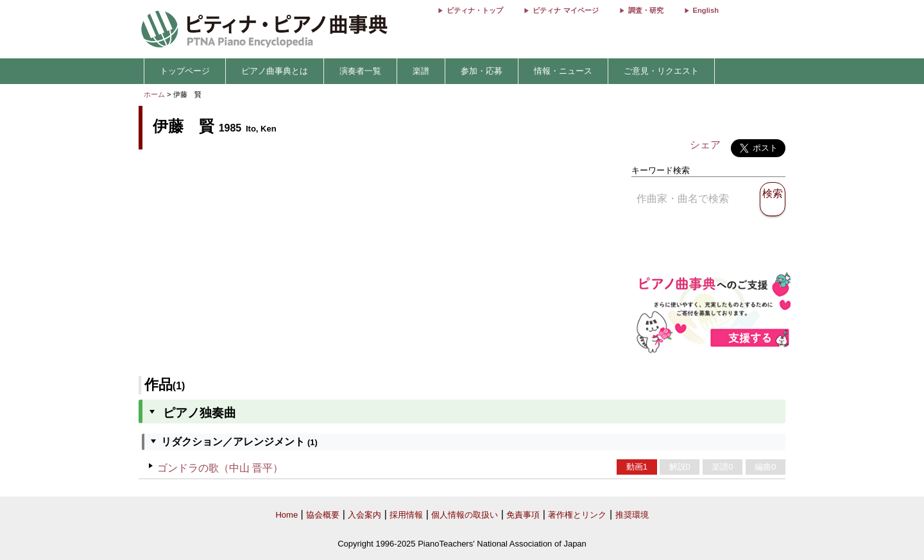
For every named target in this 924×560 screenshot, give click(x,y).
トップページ (185, 71)
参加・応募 (482, 71)
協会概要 (323, 515)
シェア (705, 145)
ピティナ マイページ (565, 10)
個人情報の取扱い (465, 515)
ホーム (154, 94)
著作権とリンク (577, 515)
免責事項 (523, 515)
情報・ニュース (563, 71)
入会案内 (364, 515)
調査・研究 (646, 10)
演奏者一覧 (360, 71)
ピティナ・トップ (475, 10)
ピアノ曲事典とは (275, 71)
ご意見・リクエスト (661, 71)
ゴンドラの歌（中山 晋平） (220, 468)
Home (287, 515)
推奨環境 (632, 515)
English (706, 10)
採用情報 (406, 515)
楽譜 (421, 71)
